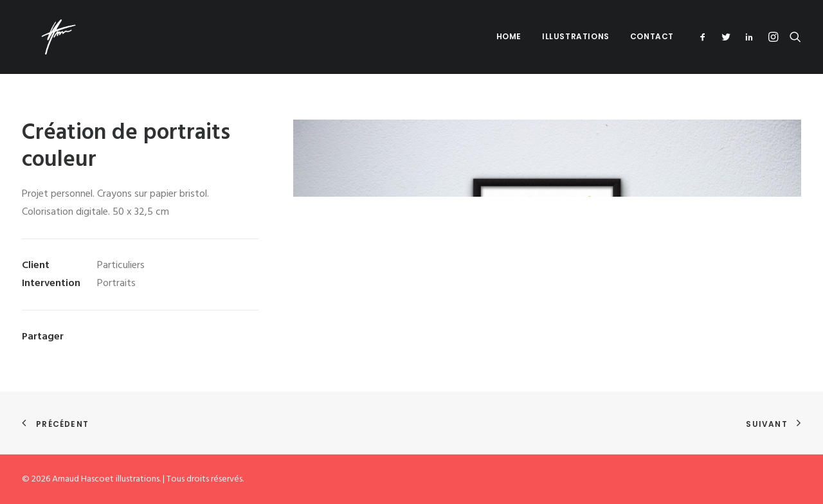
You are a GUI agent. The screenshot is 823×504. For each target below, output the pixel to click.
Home (509, 36)
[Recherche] (792, 37)
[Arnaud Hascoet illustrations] (40, 37)
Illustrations (576, 36)
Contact (652, 36)
